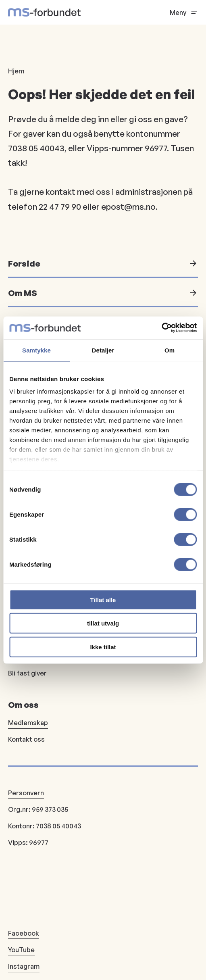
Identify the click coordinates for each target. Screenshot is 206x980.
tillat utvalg (103, 623)
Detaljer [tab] (103, 350)
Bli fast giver (27, 673)
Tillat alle (103, 599)
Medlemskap (28, 723)
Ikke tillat (103, 647)
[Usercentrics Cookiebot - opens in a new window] (161, 328)
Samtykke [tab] (36, 350)
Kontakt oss (26, 739)
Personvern (26, 793)
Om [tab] (170, 350)
